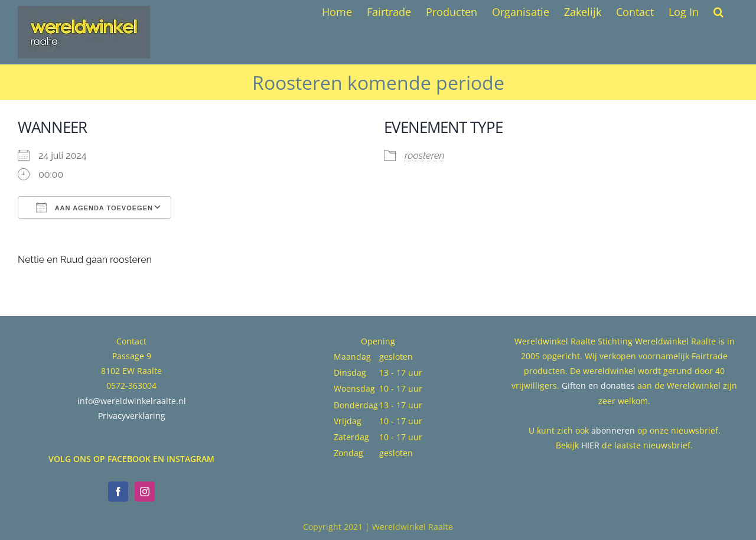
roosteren (424, 156)
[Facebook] (118, 492)
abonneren (613, 430)
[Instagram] (145, 492)
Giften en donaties (598, 386)
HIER (590, 445)
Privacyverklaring (132, 416)
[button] (718, 12)
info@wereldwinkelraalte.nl (132, 401)
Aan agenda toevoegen (94, 207)
